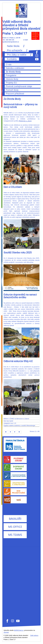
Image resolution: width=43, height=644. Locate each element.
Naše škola (13, 46)
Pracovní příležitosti (15, 94)
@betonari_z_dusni (25, 121)
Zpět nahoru (34, 635)
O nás (9, 65)
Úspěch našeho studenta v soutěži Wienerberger (19, 425)
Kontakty (12, 59)
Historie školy (12, 79)
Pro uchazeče (15, 50)
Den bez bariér (8, 421)
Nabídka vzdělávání (15, 68)
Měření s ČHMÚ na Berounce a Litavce (16, 419)
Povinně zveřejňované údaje (19, 86)
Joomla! (6, 632)
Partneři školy (12, 90)
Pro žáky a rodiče (17, 55)
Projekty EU (11, 83)
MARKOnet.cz (19, 630)
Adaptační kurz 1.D (10, 423)
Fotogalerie (11, 75)
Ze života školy (13, 72)
